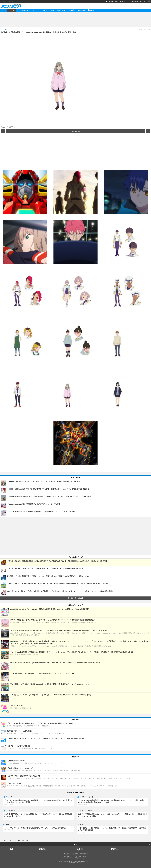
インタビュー (36, 10)
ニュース (12, 10)
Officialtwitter (82, 849)
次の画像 (148, 131)
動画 (53, 10)
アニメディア (72, 10)
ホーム (4, 10)
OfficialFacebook (44, 849)
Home (14, 849)
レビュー (46, 10)
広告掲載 (70, 854)
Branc (91, 10)
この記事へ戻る (75, 131)
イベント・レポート (87, 797)
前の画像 (3, 131)
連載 (82, 824)
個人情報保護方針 (84, 854)
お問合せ (65, 854)
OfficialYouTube (116, 849)
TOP (76, 844)
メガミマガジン (82, 10)
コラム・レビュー (86, 811)
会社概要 (76, 854)
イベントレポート (23, 10)
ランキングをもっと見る (76, 598)
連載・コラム (61, 10)
